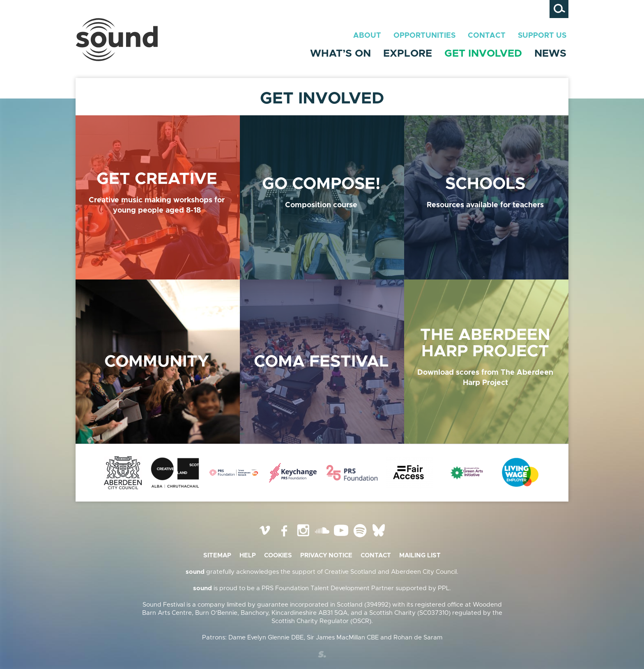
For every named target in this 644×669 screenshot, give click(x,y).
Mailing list (420, 556)
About (367, 36)
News (550, 54)
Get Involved (483, 54)
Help (248, 556)
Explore (408, 54)
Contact (487, 36)
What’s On (340, 54)
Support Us (542, 36)
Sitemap (217, 556)
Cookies (278, 556)
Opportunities (424, 36)
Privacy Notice (326, 556)
